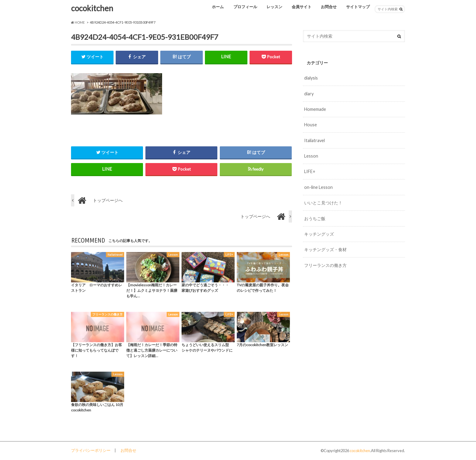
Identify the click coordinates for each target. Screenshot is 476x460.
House (311, 125)
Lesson (311, 156)
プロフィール (245, 7)
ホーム (218, 7)
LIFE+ (310, 171)
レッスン (274, 7)
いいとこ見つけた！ (323, 203)
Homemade (315, 109)
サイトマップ (358, 7)
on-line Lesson (318, 187)
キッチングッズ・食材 (325, 249)
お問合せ (329, 7)
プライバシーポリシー (91, 451)
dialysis (311, 78)
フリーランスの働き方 (325, 265)
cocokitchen (92, 8)
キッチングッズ (319, 234)
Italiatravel (314, 140)
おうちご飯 (315, 218)
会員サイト (302, 7)
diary (309, 94)
